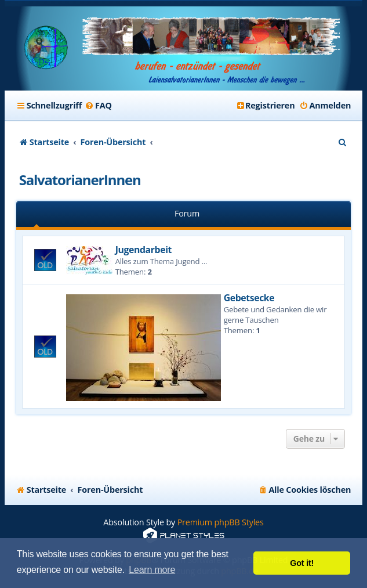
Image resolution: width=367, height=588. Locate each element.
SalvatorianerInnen (80, 180)
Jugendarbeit (143, 250)
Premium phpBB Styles (221, 522)
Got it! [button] (302, 563)
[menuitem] (98, 106)
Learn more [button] (152, 570)
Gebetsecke (249, 298)
